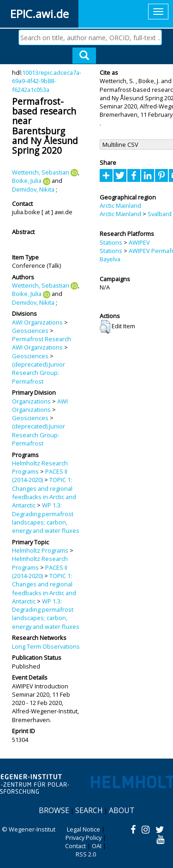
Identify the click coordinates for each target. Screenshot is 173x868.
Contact (75, 846)
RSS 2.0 (86, 854)
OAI (97, 846)
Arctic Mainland (120, 205)
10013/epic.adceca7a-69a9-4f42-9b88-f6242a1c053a (47, 81)
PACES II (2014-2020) (40, 476)
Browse (54, 810)
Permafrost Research (42, 339)
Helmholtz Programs (40, 550)
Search (89, 810)
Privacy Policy (84, 838)
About (122, 810)
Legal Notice (84, 829)
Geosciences (30, 331)
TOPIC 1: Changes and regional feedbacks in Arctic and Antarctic (44, 492)
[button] (105, 327)
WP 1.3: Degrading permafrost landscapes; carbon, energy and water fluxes (46, 518)
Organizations (31, 401)
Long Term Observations (46, 646)
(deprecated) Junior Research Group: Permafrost (39, 373)
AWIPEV (139, 242)
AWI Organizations (37, 322)
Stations (111, 242)
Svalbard (160, 214)
